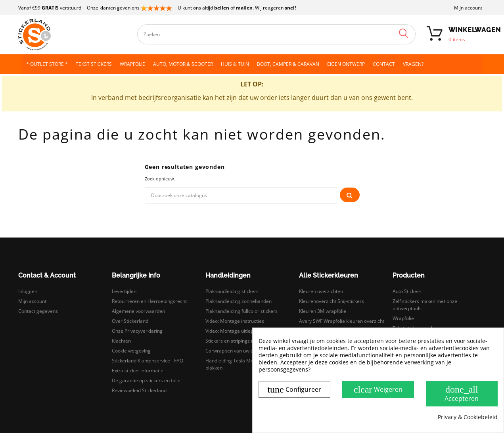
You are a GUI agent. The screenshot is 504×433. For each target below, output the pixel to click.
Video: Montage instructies (235, 321)
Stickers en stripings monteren (239, 341)
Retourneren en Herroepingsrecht (149, 301)
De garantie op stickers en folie (146, 380)
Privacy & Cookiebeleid (468, 417)
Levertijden (124, 291)
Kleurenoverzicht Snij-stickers (332, 301)
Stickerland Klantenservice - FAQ (148, 361)
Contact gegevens (38, 311)
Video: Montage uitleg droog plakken (246, 331)
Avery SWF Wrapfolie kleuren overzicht (342, 321)
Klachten (121, 341)
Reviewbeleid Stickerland (139, 390)
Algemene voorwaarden (138, 311)
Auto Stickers (407, 291)
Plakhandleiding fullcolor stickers (241, 311)
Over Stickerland (130, 321)
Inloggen (28, 291)
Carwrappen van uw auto (233, 351)
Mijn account (468, 8)
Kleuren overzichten (321, 291)
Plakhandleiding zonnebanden (239, 301)
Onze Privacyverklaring (137, 331)
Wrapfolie (403, 318)
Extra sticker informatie (138, 371)
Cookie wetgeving (131, 351)
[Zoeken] (241, 195)
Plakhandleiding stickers (232, 291)
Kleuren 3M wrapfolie (323, 311)
